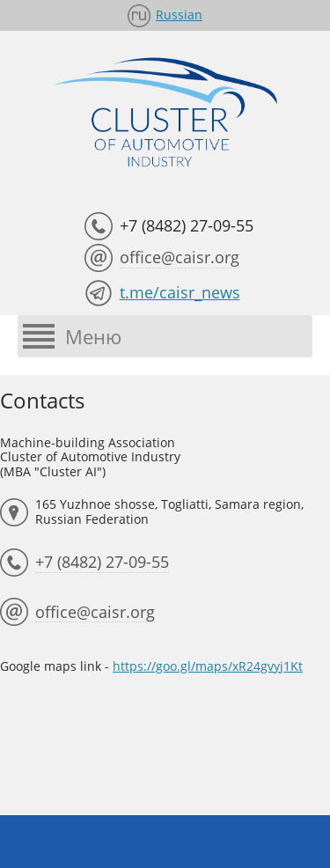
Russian (179, 15)
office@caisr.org (180, 257)
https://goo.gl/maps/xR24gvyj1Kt (208, 666)
